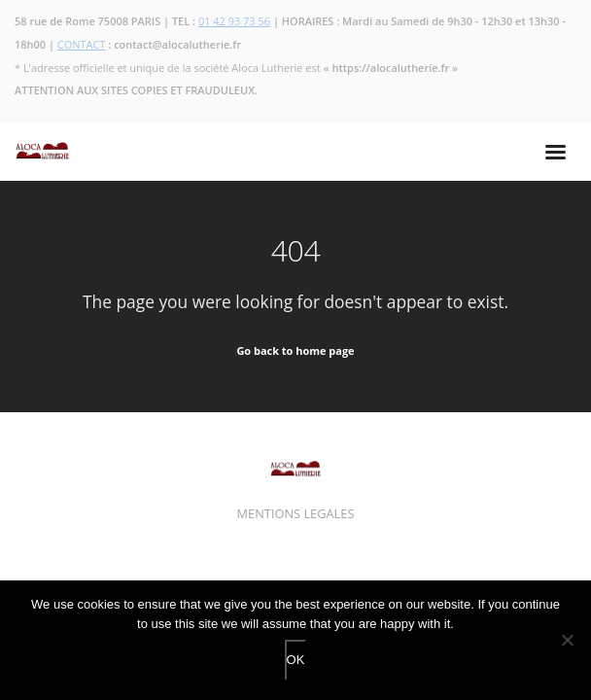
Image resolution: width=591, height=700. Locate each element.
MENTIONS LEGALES (296, 513)
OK (296, 660)
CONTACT (82, 44)
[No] (567, 640)
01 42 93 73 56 (234, 21)
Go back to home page (295, 350)
